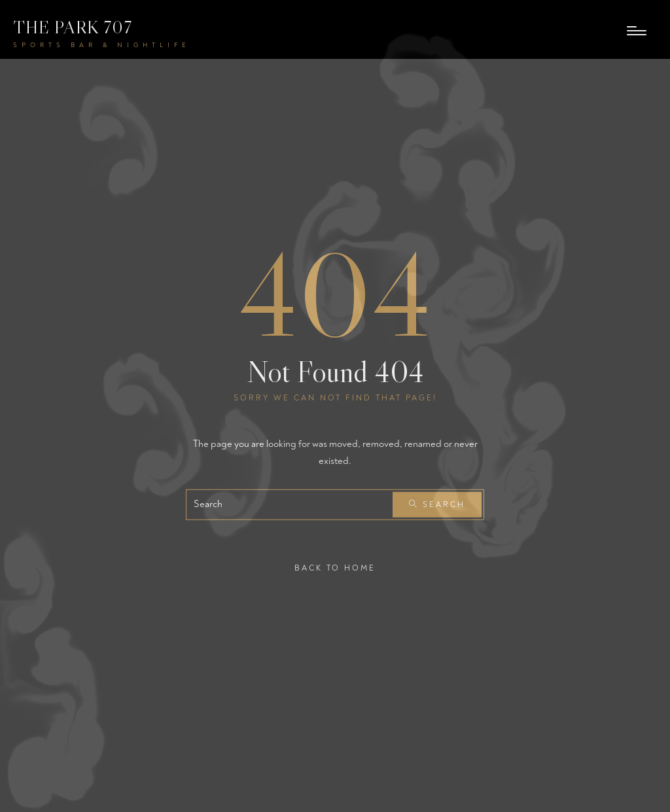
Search (437, 505)
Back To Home (335, 568)
